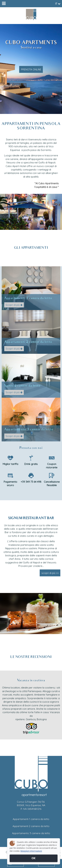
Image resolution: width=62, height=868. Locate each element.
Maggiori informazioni (31, 851)
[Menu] (4, 4)
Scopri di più (14, 305)
